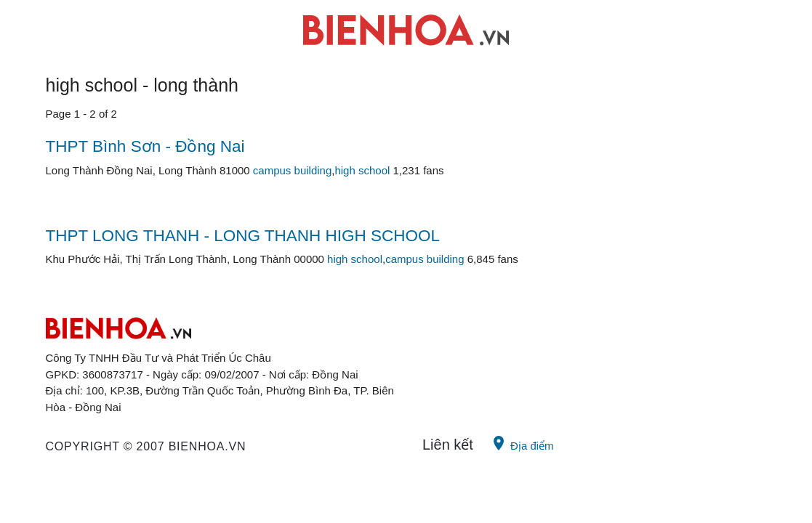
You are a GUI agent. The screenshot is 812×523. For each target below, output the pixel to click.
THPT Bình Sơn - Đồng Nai (145, 146)
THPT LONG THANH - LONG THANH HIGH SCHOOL (243, 236)
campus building (292, 170)
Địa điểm (522, 443)
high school (362, 170)
